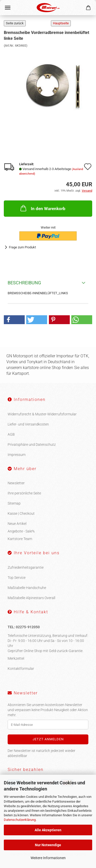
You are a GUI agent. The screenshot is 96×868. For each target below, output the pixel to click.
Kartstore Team (20, 539)
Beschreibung (24, 283)
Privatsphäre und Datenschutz (32, 445)
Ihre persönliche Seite (24, 493)
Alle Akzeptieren (48, 830)
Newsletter (16, 483)
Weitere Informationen (48, 858)
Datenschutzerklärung (20, 820)
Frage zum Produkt (22, 247)
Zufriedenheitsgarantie (26, 567)
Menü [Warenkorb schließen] (8, 8)
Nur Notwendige (48, 845)
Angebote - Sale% (21, 531)
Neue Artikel (17, 524)
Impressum (17, 455)
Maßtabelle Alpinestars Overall (31, 598)
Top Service (17, 578)
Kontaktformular (21, 669)
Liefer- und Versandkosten (28, 424)
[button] (14, 320)
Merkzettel (16, 658)
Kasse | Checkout (21, 513)
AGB (11, 434)
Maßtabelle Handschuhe (27, 588)
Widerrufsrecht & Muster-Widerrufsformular (42, 414)
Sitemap (14, 503)
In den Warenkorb (42, 208)
